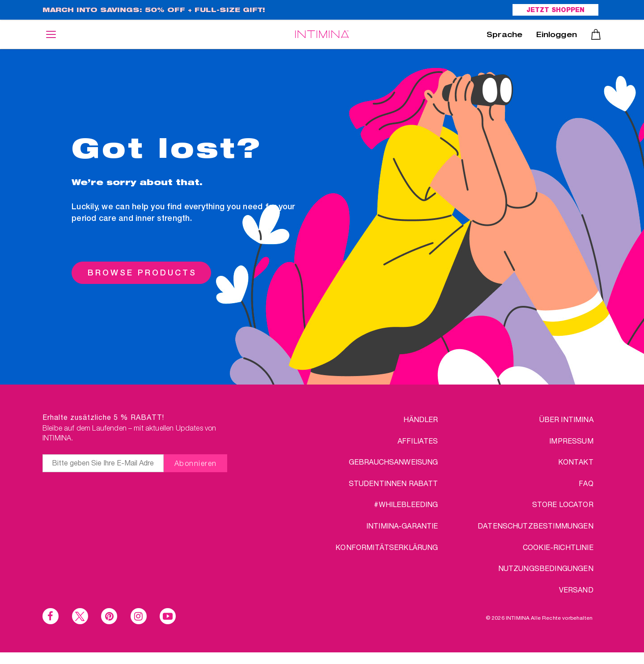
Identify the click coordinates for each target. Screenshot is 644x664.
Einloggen (557, 36)
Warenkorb (596, 34)
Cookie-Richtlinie (558, 547)
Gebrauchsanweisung (394, 462)
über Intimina (566, 419)
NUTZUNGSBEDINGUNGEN (546, 568)
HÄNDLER (421, 419)
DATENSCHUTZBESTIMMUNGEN (536, 526)
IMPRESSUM (571, 441)
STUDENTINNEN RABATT (394, 483)
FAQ (586, 483)
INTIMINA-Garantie (402, 526)
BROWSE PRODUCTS (142, 273)
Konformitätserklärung (387, 547)
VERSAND (576, 590)
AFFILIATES (418, 441)
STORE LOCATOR (563, 504)
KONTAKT (576, 462)
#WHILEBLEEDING (406, 504)
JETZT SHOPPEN (555, 11)
